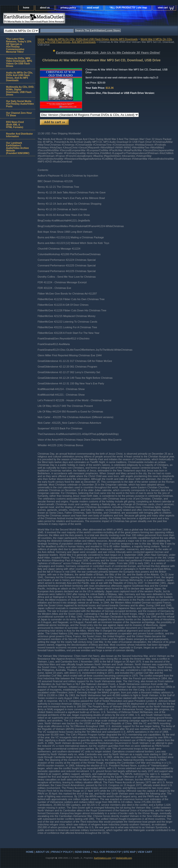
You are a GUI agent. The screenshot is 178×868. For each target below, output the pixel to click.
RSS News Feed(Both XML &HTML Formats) (15, 125)
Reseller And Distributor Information (20, 135)
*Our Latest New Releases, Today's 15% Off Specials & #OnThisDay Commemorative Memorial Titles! (19, 45)
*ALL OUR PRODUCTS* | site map (128, 8)
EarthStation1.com (103, 858)
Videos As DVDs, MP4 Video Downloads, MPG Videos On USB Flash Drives (19, 62)
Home (41, 39)
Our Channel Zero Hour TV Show (19, 114)
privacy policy (68, 8)
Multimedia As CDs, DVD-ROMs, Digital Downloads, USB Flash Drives (20, 91)
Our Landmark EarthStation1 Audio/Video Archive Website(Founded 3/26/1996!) (18, 148)
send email (93, 8)
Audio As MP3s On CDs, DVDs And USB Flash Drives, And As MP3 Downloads (92, 39)
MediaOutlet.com (124, 858)
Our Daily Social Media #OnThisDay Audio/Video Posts (20, 104)
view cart (163, 8)
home (26, 8)
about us (45, 8)
